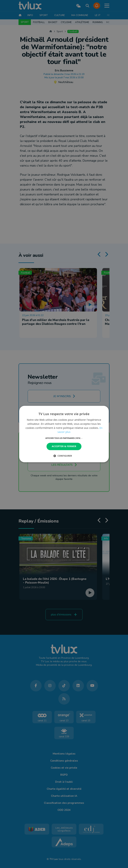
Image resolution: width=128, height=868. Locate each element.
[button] (64, 438)
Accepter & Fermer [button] (64, 446)
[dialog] (64, 434)
